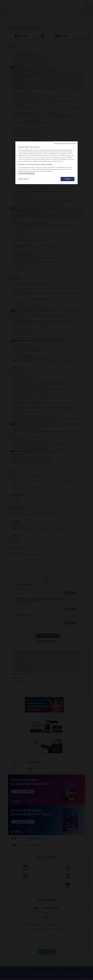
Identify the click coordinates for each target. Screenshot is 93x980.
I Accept (68, 179)
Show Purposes (24, 179)
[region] (46, 163)
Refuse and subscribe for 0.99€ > (66, 144)
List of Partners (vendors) (26, 174)
